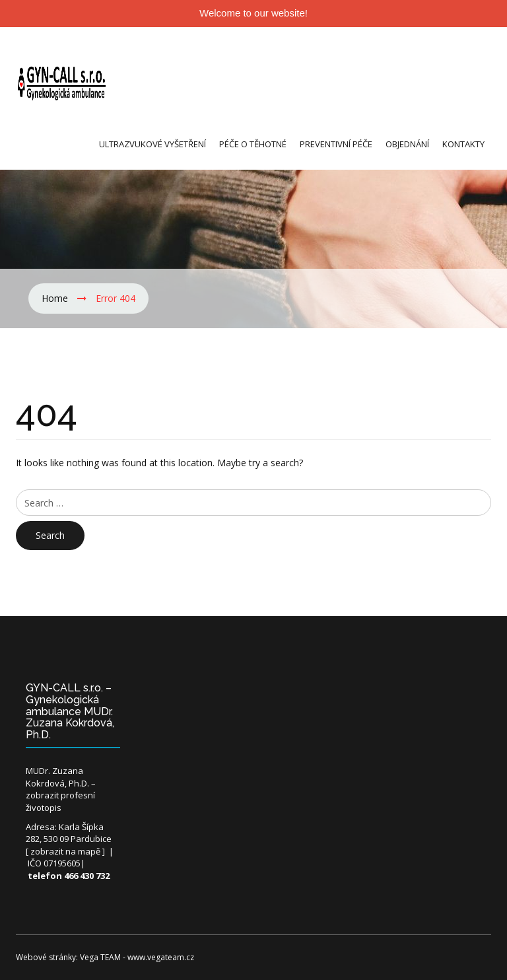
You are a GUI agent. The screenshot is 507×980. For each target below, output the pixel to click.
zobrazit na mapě (65, 851)
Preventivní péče (336, 144)
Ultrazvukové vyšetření (152, 144)
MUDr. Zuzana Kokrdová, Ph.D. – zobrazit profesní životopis (61, 789)
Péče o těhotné (253, 144)
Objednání (407, 144)
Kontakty (463, 144)
